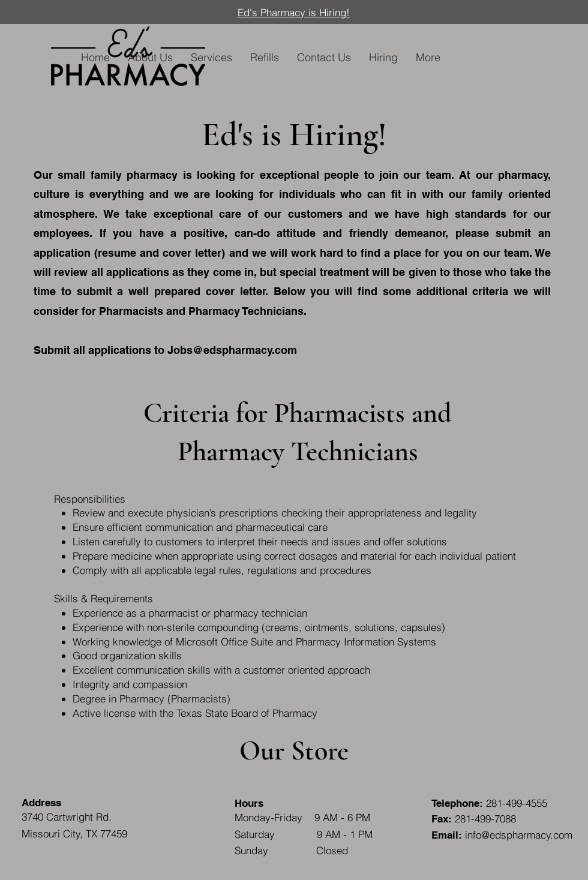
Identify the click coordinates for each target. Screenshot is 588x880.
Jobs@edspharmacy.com (232, 350)
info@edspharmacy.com (519, 835)
